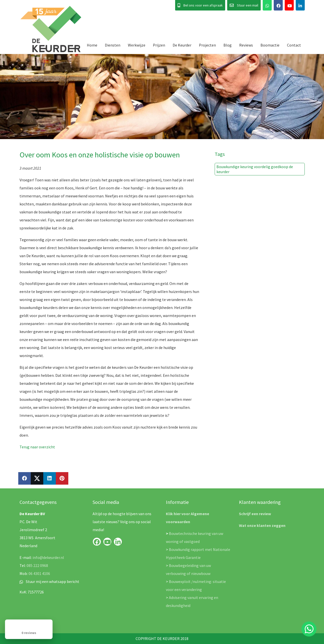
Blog (228, 45)
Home (92, 45)
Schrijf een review (255, 514)
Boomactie (270, 45)
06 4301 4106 (39, 573)
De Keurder (182, 45)
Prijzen (159, 45)
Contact (294, 45)
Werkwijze (137, 45)
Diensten (113, 45)
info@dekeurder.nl (48, 557)
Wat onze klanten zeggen (262, 525)
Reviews (246, 45)
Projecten (207, 45)
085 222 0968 (37, 565)
